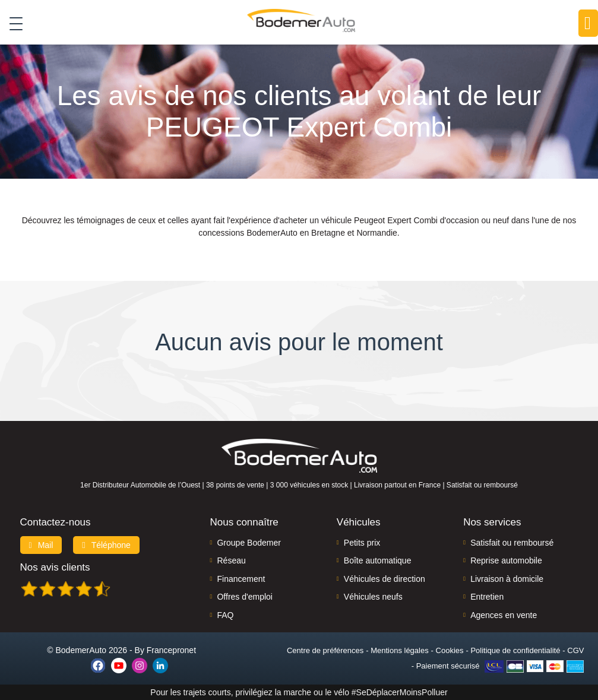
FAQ (225, 615)
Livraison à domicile (507, 579)
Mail (41, 545)
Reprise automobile (506, 560)
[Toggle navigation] (12, 23)
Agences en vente (504, 615)
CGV (575, 650)
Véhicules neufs (373, 597)
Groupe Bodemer (249, 543)
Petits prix (362, 543)
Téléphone (106, 545)
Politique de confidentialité (515, 650)
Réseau (231, 560)
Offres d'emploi (244, 597)
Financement (241, 579)
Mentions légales (400, 650)
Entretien (487, 597)
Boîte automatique (378, 560)
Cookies (450, 650)
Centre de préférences (325, 650)
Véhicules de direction (385, 579)
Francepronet (171, 650)
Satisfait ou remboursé (512, 543)
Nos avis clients (55, 567)
